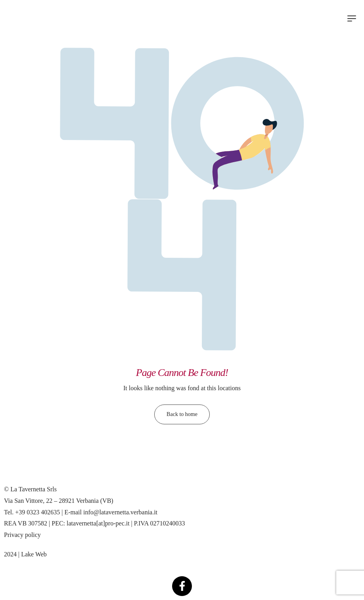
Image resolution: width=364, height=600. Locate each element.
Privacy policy (22, 535)
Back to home (182, 414)
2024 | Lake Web (25, 554)
